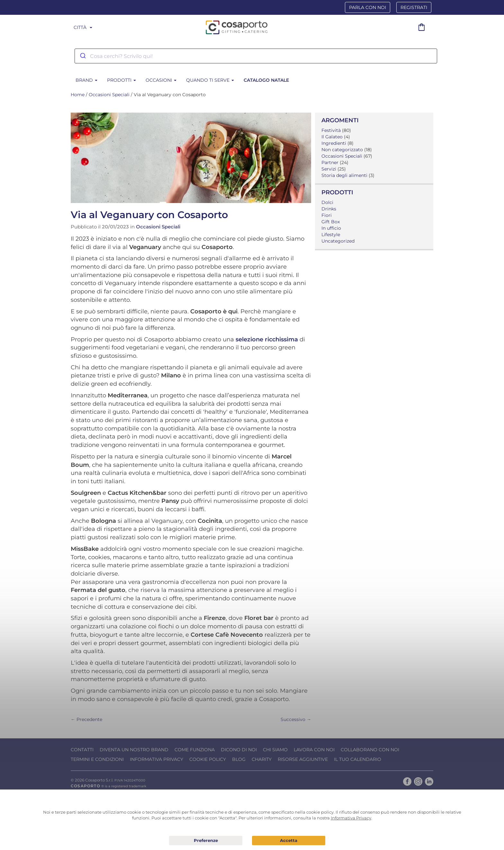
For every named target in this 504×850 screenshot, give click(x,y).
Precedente (89, 719)
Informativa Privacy (157, 759)
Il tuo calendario (358, 759)
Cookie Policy (208, 759)
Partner (330, 162)
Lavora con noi (314, 750)
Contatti (82, 750)
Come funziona (195, 750)
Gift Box (331, 222)
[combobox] (256, 56)
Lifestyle (331, 235)
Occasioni (161, 80)
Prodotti (122, 80)
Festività (331, 130)
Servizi (329, 169)
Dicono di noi (239, 750)
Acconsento (289, 841)
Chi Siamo (275, 750)
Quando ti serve (210, 80)
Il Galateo (332, 137)
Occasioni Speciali (109, 95)
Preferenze (206, 841)
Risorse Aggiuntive (303, 759)
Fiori (327, 215)
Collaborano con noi (370, 750)
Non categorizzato (342, 150)
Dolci (327, 202)
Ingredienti (334, 143)
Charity (262, 759)
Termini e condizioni (97, 759)
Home (78, 95)
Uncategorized (338, 241)
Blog (239, 759)
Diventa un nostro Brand (134, 750)
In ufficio (331, 228)
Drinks (329, 209)
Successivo (293, 719)
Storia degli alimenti (344, 175)
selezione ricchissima (267, 339)
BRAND (86, 80)
